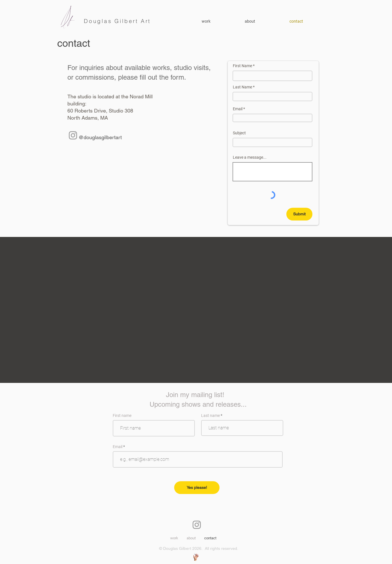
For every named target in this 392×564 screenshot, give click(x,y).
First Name (242, 66)
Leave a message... (250, 157)
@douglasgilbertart (100, 137)
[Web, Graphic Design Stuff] (196, 557)
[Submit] (299, 214)
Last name (210, 415)
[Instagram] (73, 135)
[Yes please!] (197, 488)
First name (122, 415)
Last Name (242, 87)
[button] (263, 21)
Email (238, 109)
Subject (239, 133)
